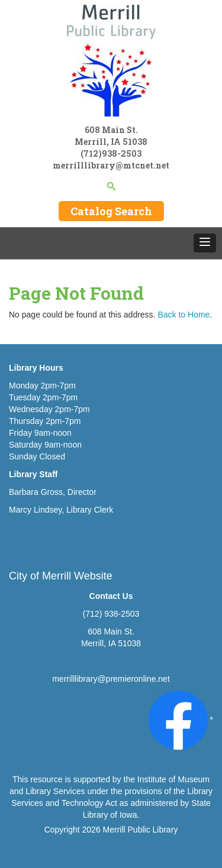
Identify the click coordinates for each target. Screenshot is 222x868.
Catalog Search (111, 211)
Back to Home (184, 315)
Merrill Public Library (141, 830)
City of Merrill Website (61, 576)
